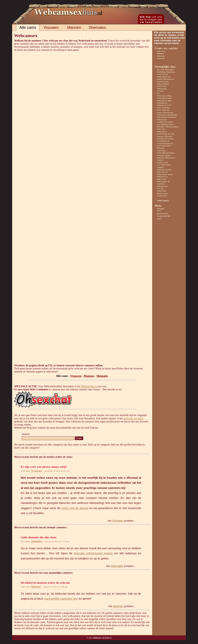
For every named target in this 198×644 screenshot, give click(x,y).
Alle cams (28, 27)
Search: (26, 434)
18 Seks (160, 91)
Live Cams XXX (164, 146)
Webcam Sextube (164, 170)
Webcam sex (162, 103)
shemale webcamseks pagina (93, 553)
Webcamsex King (164, 98)
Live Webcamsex (164, 165)
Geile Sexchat (163, 81)
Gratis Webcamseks (165, 112)
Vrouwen (51, 27)
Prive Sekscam (163, 110)
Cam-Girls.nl (162, 74)
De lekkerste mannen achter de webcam (45, 583)
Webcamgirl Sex (164, 77)
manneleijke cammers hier (61, 599)
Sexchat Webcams (164, 136)
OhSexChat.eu (89, 386)
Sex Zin (160, 189)
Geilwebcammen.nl (165, 143)
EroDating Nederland (166, 72)
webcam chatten (164, 155)
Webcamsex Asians (165, 174)
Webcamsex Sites (164, 101)
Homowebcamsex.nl (165, 79)
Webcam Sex (162, 177)
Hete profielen (163, 84)
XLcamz (161, 148)
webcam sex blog (133, 418)
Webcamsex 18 (163, 181)
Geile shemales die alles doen (39, 537)
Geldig (164, 216)
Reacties (163, 214)
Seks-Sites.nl (162, 172)
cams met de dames (75, 508)
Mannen (74, 27)
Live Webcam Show (165, 124)
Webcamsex (162, 89)
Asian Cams (162, 196)
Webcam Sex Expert (165, 139)
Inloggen (161, 209)
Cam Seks (161, 150)
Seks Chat (161, 129)
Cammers (161, 184)
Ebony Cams (162, 193)
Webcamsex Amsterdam (167, 115)
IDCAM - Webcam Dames (168, 127)
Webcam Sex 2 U (164, 105)
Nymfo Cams (163, 162)
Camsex (160, 160)
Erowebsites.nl (163, 141)
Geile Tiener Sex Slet (166, 134)
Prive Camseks (163, 108)
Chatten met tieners (165, 122)
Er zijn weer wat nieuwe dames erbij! (44, 467)
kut (158, 93)
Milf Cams (161, 179)
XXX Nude (162, 86)
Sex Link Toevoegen (166, 70)
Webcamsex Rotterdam (167, 117)
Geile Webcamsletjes (166, 153)
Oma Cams (162, 191)
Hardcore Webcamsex (166, 158)
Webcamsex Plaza (164, 96)
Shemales (97, 27)
